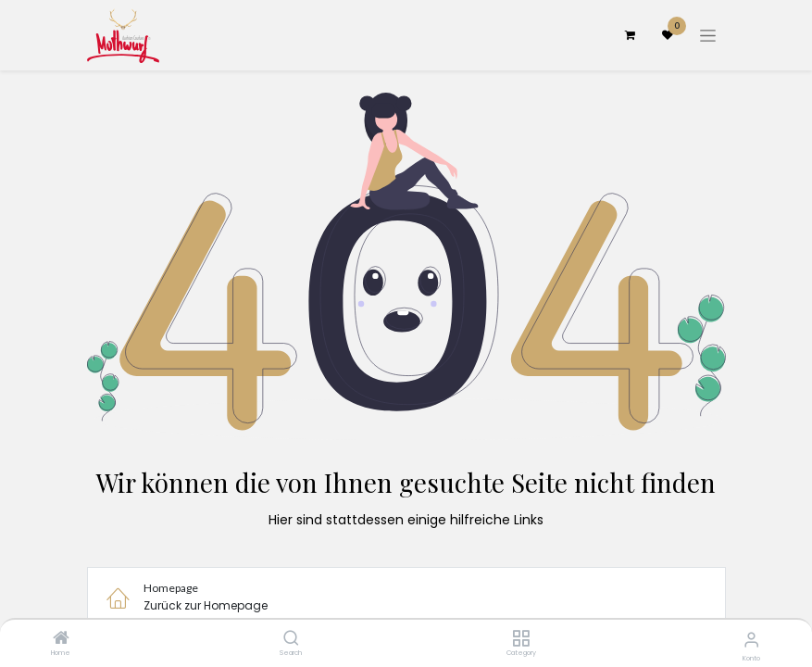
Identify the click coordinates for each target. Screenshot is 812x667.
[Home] (61, 640)
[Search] (291, 640)
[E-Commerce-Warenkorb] (631, 35)
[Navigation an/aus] (708, 35)
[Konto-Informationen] (751, 640)
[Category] (521, 640)
